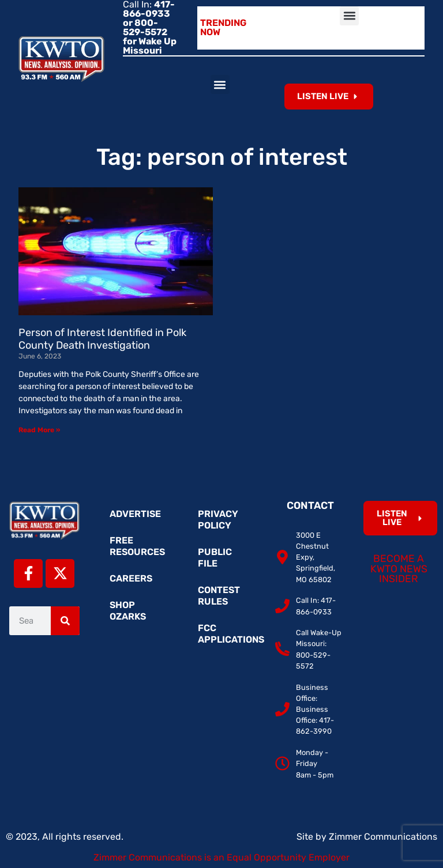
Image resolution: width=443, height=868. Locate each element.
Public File (215, 558)
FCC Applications (227, 634)
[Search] (65, 621)
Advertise (135, 514)
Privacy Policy (218, 520)
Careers (131, 578)
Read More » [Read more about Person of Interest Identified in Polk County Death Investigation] (39, 430)
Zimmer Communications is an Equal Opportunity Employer (221, 857)
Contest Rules (219, 596)
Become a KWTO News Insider (399, 569)
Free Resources (137, 546)
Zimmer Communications (383, 837)
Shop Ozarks (128, 611)
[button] (349, 16)
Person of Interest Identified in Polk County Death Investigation (102, 339)
